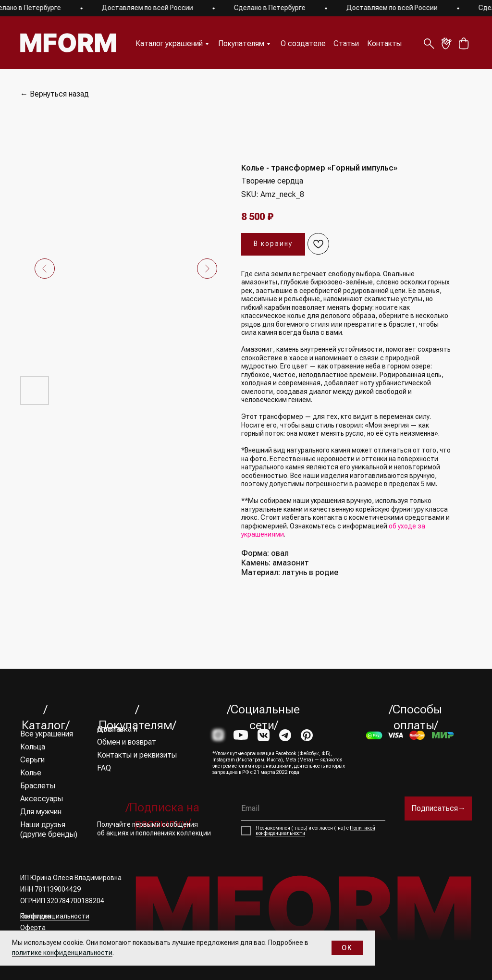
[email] (313, 808)
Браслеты (38, 786)
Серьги (32, 760)
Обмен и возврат (127, 742)
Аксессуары (42, 799)
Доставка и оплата (117, 729)
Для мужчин (41, 812)
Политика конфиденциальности (55, 916)
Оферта (33, 928)
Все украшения (47, 734)
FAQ (104, 768)
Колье (31, 773)
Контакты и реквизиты (137, 755)
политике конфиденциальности (62, 953)
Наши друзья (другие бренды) (49, 829)
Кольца (33, 747)
